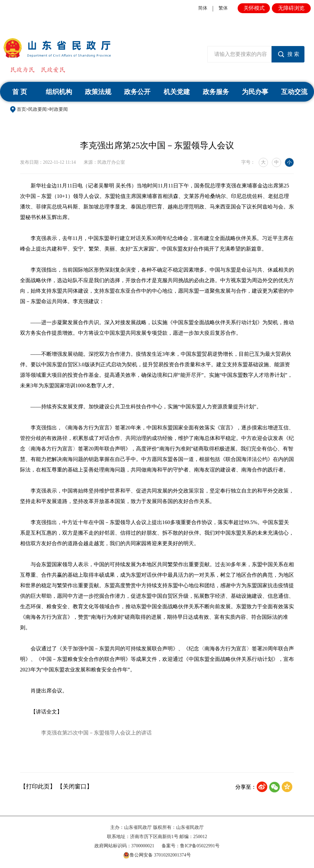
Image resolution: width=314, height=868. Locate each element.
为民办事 (255, 92)
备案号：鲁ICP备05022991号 (191, 846)
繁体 (223, 8)
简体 (203, 8)
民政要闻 (38, 109)
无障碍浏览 (291, 8)
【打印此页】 (38, 786)
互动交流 (294, 92)
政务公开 (137, 92)
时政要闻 (59, 109)
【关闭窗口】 (75, 786)
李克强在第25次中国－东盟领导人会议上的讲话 (96, 733)
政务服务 (216, 92)
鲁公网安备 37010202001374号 (157, 855)
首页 (21, 109)
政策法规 (98, 92)
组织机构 (59, 92)
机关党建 (177, 92)
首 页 (20, 92)
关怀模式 (254, 8)
